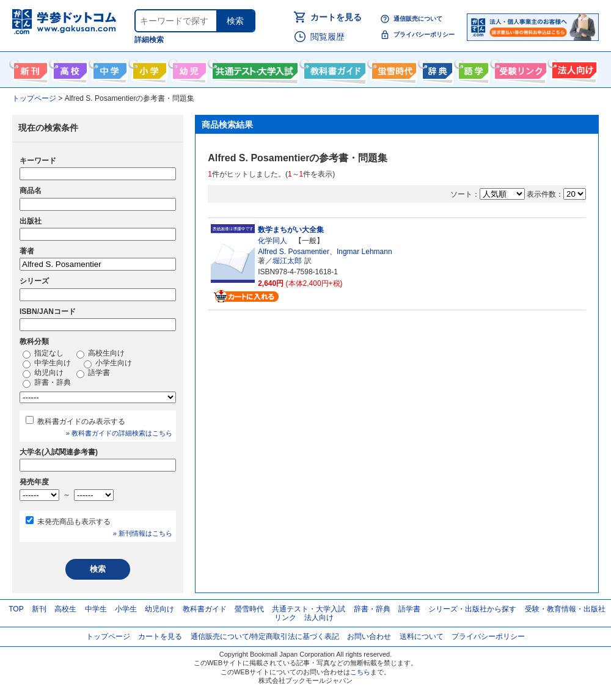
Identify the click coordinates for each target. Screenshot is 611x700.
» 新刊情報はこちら (143, 533)
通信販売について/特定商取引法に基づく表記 (265, 636)
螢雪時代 (393, 68)
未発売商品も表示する (74, 522)
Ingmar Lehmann (364, 252)
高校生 (65, 609)
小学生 (126, 609)
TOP (16, 609)
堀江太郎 (287, 261)
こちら (360, 672)
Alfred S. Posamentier (294, 252)
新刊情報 (29, 68)
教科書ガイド (333, 68)
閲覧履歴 (327, 37)
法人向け (573, 68)
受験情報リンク (519, 68)
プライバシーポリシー (424, 35)
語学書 (472, 68)
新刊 (39, 609)
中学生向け (108, 68)
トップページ (108, 636)
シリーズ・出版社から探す (472, 609)
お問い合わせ (369, 636)
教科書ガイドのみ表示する (81, 421)
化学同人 (273, 241)
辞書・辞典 (47, 383)
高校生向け (69, 68)
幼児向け (188, 68)
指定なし (43, 354)
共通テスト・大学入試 (254, 68)
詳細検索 (149, 40)
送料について (422, 636)
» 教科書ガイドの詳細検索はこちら (119, 433)
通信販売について (418, 19)
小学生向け (148, 68)
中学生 (96, 609)
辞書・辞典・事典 (436, 68)
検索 (235, 21)
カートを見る (336, 17)
